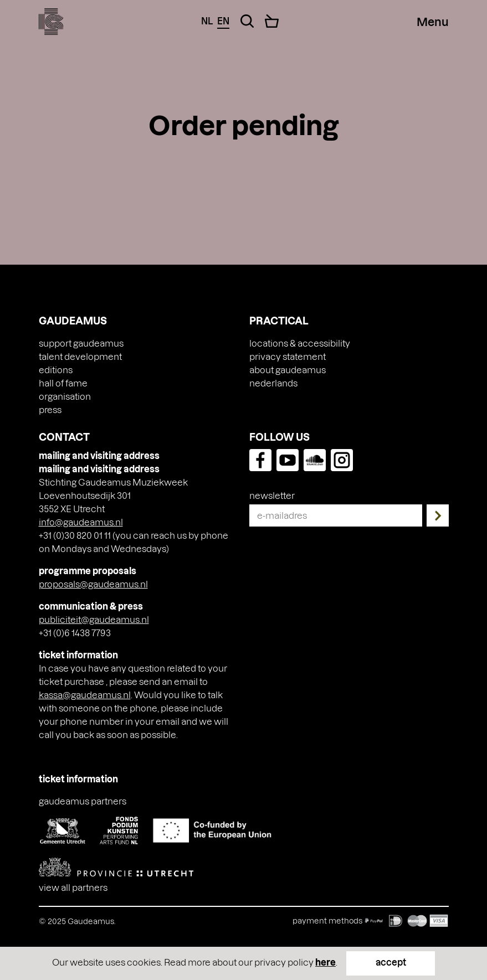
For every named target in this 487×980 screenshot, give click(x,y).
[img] (51, 22)
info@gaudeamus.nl (81, 522)
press (50, 409)
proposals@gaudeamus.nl (93, 584)
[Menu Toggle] (433, 22)
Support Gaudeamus (81, 343)
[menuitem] (273, 383)
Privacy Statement (288, 356)
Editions (56, 370)
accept (391, 962)
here (325, 962)
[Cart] (272, 21)
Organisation (65, 396)
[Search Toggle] (247, 21)
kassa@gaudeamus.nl (85, 695)
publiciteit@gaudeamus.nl (94, 619)
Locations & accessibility (300, 343)
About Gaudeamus (288, 370)
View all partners (73, 887)
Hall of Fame (63, 383)
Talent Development (80, 356)
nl (207, 21)
